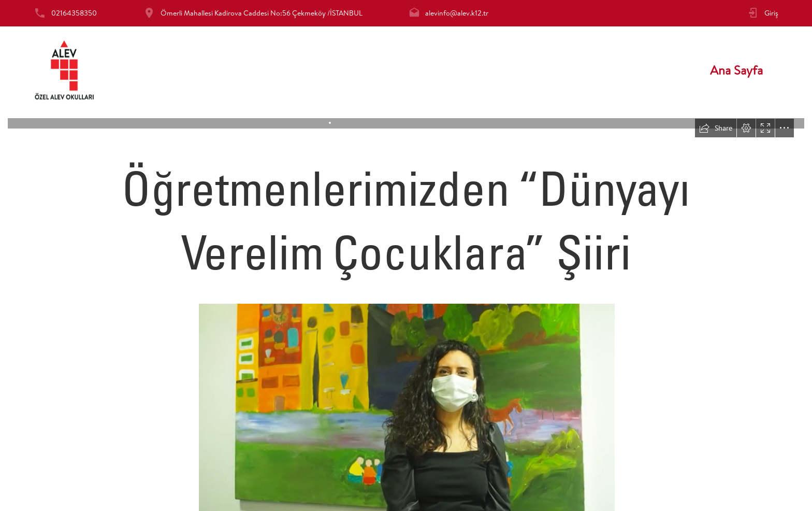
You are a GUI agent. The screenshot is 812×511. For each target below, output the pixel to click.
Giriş (771, 13)
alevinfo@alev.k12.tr (457, 13)
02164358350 (74, 13)
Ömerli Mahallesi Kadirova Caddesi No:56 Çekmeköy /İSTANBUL (262, 13)
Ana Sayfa (736, 70)
